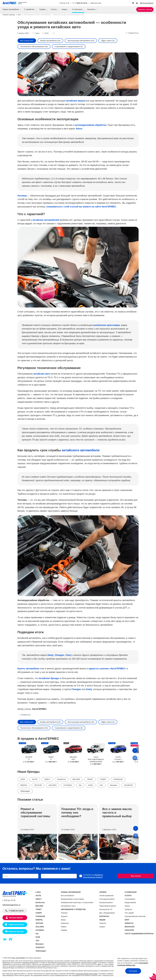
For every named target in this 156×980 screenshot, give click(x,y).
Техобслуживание (106, 896)
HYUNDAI (68, 785)
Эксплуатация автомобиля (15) (81, 41)
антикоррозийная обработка (91, 125)
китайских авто (42, 374)
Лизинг (127, 906)
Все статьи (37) (27, 41)
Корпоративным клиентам (135, 916)
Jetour (79, 129)
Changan (76, 689)
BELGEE (76, 779)
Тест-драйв (129, 913)
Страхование (130, 899)
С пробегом (29, 9)
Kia (80, 785)
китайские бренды (49, 678)
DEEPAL (24, 785)
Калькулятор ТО (106, 909)
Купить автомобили (28, 669)
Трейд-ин (128, 909)
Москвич (114, 785)
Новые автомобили (11, 9)
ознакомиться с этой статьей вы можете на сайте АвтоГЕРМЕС (81, 207)
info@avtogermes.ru (11, 905)
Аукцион (64, 916)
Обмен (64, 927)
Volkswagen (25, 791)
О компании (77, 9)
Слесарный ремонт (107, 899)
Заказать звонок (145, 9)
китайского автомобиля (81, 450)
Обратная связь (96, 3)
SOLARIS (53, 785)
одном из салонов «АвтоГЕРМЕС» (107, 669)
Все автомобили (67, 896)
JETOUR (38, 785)
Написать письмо (16, 931)
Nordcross (62, 779)
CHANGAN (118, 779)
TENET (90, 779)
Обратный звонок (16, 925)
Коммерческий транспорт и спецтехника (77, 902)
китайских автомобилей (46, 220)
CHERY (103, 779)
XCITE (35, 779)
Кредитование (130, 902)
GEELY (47, 779)
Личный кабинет (16, 918)
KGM (91, 785)
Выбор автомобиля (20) (50, 41)
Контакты (92, 9)
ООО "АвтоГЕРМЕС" (19, 958)
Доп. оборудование (107, 913)
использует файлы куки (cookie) (87, 974)
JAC (101, 785)
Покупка (64, 913)
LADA (23, 779)
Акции (64, 9)
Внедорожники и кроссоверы (72, 899)
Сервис (43, 9)
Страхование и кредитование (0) (69, 46)
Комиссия (65, 923)
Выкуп (63, 920)
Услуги (54, 9)
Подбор (64, 930)
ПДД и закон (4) (108, 41)
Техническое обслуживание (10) (34, 46)
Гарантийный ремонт (108, 906)
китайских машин (76, 101)
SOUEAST (129, 785)
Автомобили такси (68, 906)
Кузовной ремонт (106, 902)
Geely (89, 689)
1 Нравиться (24, 715)
